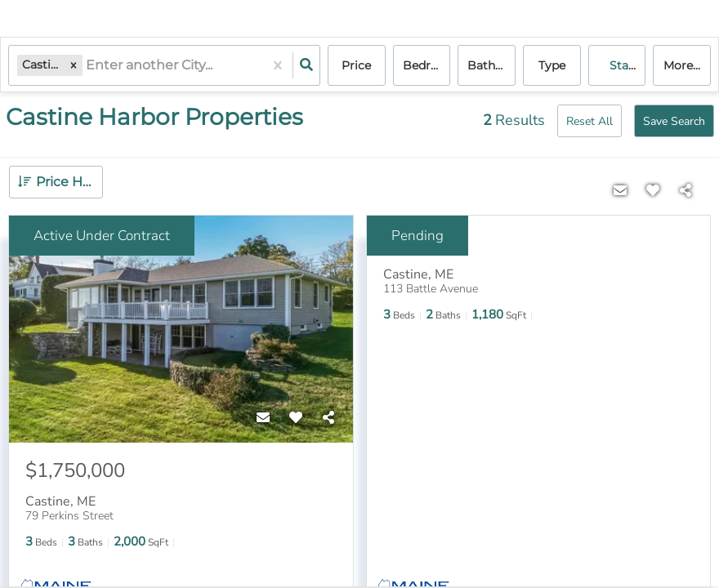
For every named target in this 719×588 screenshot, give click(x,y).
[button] (74, 65)
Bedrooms (427, 65)
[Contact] (263, 418)
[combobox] (87, 66)
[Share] (328, 418)
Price (356, 65)
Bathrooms (491, 65)
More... (682, 65)
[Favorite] (296, 418)
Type (552, 65)
